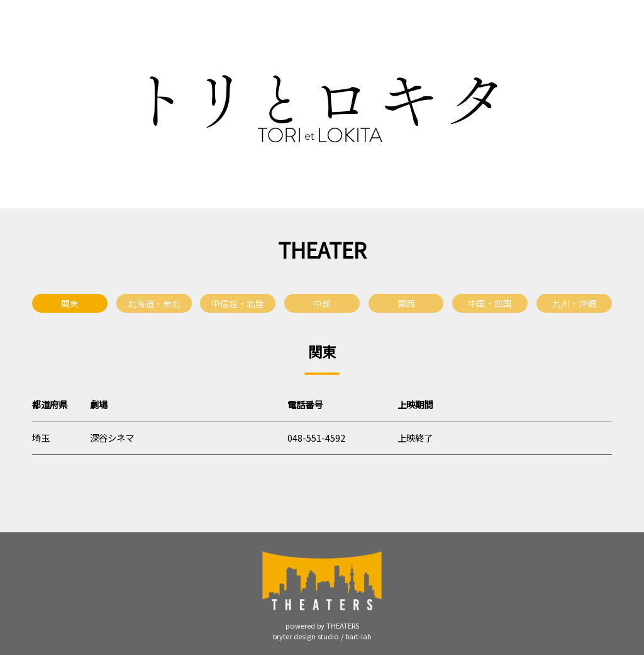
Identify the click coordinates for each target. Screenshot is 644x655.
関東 (70, 303)
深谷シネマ (112, 438)
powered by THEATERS (322, 625)
